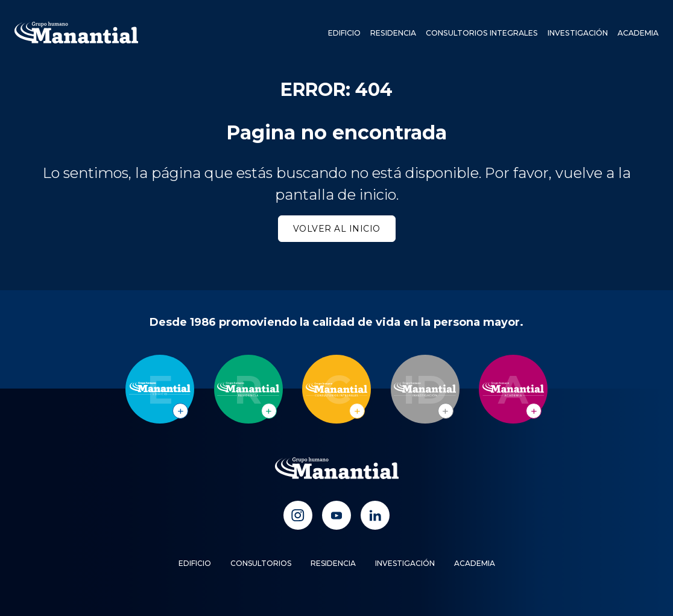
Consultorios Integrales (483, 33)
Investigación (578, 33)
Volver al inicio (337, 229)
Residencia (396, 33)
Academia (638, 33)
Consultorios (261, 563)
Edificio (347, 33)
